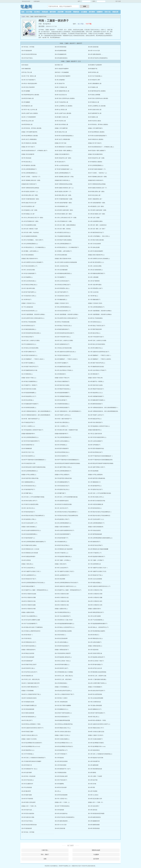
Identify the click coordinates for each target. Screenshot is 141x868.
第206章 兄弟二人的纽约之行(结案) (97, 340)
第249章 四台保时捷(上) (28, 400)
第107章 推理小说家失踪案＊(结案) (97, 210)
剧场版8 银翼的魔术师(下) (62, 434)
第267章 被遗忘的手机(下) (28, 422)
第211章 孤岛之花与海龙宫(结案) (63, 348)
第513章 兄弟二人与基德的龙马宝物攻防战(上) (100, 754)
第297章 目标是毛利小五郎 (28, 463)
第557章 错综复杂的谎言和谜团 (96, 814)
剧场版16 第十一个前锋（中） (96, 802)
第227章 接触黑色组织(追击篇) (96, 367)
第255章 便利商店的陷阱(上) (29, 408)
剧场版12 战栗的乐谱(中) (95, 609)
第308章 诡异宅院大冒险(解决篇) (97, 478)
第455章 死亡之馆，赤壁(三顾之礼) (64, 676)
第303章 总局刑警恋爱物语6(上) (30, 471)
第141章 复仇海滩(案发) (28, 255)
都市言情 (53, 12)
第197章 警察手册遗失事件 (95, 329)
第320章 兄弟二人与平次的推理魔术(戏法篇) (100, 493)
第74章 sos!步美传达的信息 (62, 165)
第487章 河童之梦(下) (27, 720)
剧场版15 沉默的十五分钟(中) (96, 735)
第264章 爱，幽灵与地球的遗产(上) (31, 419)
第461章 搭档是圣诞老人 (61, 683)
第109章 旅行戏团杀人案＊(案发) (63, 214)
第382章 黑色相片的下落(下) (29, 579)
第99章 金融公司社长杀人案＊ (29, 203)
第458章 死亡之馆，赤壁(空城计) (63, 679)
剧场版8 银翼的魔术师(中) (28, 434)
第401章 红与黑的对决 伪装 (62, 601)
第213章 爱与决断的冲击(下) (29, 352)
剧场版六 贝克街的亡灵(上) (29, 303)
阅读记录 (115, 12)
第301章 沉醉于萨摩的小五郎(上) (63, 467)
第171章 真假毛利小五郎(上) (29, 296)
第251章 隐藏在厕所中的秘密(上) (97, 400)
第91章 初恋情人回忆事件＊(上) (30, 192)
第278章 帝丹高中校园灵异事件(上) (97, 437)
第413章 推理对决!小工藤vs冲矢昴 (64, 620)
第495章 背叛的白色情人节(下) (96, 728)
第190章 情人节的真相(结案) (62, 322)
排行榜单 (92, 12)
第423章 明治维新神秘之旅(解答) (97, 631)
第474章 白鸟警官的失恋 (94, 702)
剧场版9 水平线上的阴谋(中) (62, 475)
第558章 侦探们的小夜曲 (28, 817)
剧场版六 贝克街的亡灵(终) (95, 303)
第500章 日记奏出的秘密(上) (62, 739)
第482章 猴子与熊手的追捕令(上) (63, 713)
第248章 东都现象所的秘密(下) (96, 396)
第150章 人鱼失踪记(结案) (28, 270)
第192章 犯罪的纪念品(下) (28, 326)
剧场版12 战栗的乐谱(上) (61, 609)
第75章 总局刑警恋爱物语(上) (96, 165)
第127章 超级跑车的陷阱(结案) (63, 236)
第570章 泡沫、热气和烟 (28, 47)
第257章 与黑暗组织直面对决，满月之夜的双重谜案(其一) (103, 408)
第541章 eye (58, 791)
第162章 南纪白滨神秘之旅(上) (29, 285)
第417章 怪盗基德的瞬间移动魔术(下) (98, 624)
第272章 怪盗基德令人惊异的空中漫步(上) (99, 426)
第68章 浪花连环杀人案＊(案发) (63, 158)
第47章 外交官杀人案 (60, 121)
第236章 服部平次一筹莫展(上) (96, 381)
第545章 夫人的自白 (93, 795)
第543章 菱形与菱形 (27, 795)
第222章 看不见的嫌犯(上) (28, 363)
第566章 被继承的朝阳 (61, 51)
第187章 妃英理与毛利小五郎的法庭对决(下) (66, 318)
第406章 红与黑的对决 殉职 (29, 609)
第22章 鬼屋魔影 (26, 91)
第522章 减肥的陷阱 (93, 765)
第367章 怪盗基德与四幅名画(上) (63, 557)
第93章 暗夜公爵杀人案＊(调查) (30, 195)
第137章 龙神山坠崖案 (94, 247)
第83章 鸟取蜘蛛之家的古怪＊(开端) (64, 177)
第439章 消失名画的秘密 (28, 657)
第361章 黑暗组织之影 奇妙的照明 (64, 549)
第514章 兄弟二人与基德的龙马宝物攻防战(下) (34, 758)
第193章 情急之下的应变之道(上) (63, 326)
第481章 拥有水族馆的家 (28, 713)
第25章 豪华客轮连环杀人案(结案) (30, 95)
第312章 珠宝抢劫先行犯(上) (29, 486)
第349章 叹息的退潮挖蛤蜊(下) (63, 534)
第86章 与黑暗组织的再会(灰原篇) (64, 184)
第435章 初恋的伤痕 (93, 650)
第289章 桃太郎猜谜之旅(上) (62, 452)
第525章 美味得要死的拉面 (95, 769)
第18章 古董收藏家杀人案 (95, 84)
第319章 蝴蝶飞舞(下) (60, 493)
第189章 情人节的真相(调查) (29, 322)
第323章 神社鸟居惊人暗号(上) (96, 497)
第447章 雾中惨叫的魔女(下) (95, 665)
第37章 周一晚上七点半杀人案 (29, 110)
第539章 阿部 (92, 787)
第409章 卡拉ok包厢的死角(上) (29, 616)
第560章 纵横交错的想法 (61, 58)
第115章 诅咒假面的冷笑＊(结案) (63, 221)
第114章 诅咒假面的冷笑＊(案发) (30, 221)
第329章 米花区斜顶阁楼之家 (96, 504)
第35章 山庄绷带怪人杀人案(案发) (64, 106)
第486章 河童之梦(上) (94, 717)
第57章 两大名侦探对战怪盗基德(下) (97, 136)
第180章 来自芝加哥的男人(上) (29, 311)
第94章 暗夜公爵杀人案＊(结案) (63, 195)
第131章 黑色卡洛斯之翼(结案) (96, 240)
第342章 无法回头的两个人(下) (29, 523)
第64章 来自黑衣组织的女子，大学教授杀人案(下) (34, 151)
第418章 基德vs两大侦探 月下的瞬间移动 (32, 627)
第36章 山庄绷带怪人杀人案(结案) (97, 106)
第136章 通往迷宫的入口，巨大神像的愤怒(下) (67, 247)
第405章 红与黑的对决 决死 (95, 605)
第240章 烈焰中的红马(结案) (29, 389)
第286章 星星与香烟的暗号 (62, 449)
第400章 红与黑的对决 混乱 (29, 601)
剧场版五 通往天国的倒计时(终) (63, 259)
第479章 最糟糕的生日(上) (62, 709)
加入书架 (81, 24)
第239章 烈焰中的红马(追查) (95, 385)
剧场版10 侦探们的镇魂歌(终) (96, 527)
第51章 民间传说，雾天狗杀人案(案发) (98, 124)
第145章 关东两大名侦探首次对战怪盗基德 (66, 262)
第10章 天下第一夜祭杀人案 (29, 76)
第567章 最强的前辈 (27, 51)
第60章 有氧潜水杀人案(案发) (96, 139)
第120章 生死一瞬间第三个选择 (30, 229)
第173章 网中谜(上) (93, 296)
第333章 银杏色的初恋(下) (28, 512)
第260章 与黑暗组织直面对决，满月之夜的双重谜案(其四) (103, 411)
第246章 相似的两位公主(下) (29, 396)
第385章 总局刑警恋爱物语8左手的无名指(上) (33, 583)
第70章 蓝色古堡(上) (27, 162)
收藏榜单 (100, 12)
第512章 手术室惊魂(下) (61, 754)
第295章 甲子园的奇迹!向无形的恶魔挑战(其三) (67, 460)
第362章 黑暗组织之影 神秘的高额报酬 (98, 549)
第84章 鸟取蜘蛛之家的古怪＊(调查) (97, 177)
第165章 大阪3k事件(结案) (28, 288)
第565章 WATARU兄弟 (94, 51)
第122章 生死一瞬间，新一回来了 (97, 229)
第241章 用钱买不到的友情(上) (63, 389)
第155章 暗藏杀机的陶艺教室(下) (97, 273)
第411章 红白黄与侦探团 (94, 616)
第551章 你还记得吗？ (94, 806)
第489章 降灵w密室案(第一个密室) (97, 720)
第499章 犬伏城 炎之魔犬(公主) (30, 735)
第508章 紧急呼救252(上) (28, 750)
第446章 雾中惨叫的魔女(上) (62, 665)
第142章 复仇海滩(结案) (61, 255)
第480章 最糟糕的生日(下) (95, 709)
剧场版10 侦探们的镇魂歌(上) (29, 527)
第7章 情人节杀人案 (27, 72)
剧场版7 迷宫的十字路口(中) (62, 378)
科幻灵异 (68, 12)
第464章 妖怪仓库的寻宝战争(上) (63, 691)
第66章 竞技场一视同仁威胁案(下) (97, 151)
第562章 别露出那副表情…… (96, 54)
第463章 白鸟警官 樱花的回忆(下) (30, 687)
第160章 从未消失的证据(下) (62, 281)
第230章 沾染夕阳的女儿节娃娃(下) (97, 370)
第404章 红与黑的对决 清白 (62, 605)
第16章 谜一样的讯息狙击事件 (29, 84)
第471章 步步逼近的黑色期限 (96, 698)
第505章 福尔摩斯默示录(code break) (31, 746)
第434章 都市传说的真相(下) (62, 646)
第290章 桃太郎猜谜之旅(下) (95, 452)
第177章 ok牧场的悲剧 (27, 307)
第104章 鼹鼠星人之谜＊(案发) (96, 206)
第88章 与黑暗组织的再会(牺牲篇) (30, 188)
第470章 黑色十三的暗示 (61, 698)
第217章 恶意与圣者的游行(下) (63, 355)
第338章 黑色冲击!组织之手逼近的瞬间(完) (99, 516)
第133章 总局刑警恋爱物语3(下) (63, 244)
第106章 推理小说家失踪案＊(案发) (64, 210)
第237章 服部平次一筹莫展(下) (29, 385)
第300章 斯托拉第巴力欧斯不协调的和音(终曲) (34, 467)
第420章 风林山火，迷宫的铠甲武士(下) (98, 627)
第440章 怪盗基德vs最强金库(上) (63, 657)
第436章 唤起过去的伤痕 (28, 653)
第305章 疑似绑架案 (93, 471)
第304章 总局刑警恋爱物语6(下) (63, 471)
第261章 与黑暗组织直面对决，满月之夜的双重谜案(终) (36, 415)
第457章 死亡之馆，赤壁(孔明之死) (31, 679)
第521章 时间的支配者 (61, 765)
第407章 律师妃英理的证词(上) (63, 612)
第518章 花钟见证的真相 (61, 761)
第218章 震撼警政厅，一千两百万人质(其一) (100, 355)
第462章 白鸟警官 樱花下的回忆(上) (97, 683)
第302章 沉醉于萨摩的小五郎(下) (97, 467)
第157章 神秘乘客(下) (60, 277)
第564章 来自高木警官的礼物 (29, 54)
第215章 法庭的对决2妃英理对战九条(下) (99, 352)
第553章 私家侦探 (59, 810)
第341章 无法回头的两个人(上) (96, 519)
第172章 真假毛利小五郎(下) (62, 296)
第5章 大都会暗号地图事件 (62, 69)
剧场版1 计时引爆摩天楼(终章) (29, 132)
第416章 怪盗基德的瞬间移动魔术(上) (64, 624)
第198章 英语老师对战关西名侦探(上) (31, 333)
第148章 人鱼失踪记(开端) (62, 266)
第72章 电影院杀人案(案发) (95, 162)
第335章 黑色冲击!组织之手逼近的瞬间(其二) (100, 512)
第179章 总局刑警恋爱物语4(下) (96, 307)
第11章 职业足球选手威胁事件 (63, 76)
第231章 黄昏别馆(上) (27, 374)
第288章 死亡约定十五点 (28, 452)
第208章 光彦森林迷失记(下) (62, 344)
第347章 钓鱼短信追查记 (94, 530)
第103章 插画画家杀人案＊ (62, 206)
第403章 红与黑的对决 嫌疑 (29, 605)
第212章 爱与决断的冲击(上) (95, 348)
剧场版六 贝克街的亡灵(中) (62, 303)
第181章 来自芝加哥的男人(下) (63, 311)
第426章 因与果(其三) (94, 635)
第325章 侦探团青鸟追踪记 (62, 501)
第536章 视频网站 (59, 784)
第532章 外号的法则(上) (28, 780)
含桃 (45, 859)
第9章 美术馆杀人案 (93, 72)
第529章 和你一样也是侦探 (28, 776)
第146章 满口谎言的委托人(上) (96, 262)
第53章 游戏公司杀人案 (61, 132)
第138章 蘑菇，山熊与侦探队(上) (30, 251)
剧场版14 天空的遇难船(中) (95, 687)
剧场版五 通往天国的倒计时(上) (96, 255)
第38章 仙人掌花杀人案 (61, 110)
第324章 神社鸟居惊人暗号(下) (29, 501)
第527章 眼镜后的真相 (61, 773)
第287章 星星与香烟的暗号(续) (96, 449)
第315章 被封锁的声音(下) (28, 489)
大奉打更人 (45, 850)
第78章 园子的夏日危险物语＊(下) (97, 169)
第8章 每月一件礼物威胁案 (62, 72)
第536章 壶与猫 (92, 784)
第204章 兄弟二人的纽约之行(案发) (31, 340)
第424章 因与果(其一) (27, 635)
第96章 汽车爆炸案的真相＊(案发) (30, 199)
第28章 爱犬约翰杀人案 (28, 98)
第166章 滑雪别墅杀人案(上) (62, 288)
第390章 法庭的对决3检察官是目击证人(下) (99, 586)
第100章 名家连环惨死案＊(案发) (63, 203)
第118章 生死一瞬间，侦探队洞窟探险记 (65, 225)
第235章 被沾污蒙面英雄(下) (62, 381)
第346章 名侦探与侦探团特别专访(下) (64, 530)
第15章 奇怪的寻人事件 (94, 80)
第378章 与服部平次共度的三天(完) (97, 571)
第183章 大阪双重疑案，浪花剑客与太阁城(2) (33, 314)
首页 (23, 12)
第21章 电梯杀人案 (93, 87)
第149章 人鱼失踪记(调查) (95, 266)
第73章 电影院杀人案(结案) (29, 165)
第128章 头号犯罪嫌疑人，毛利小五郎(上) (99, 236)
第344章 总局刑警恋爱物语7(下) (96, 523)
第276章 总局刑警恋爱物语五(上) (30, 437)
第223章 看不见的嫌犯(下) (62, 363)
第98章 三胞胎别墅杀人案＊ (95, 199)
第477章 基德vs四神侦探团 (95, 705)
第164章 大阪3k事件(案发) (95, 285)
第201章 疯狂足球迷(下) (28, 337)
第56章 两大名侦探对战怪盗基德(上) (64, 136)
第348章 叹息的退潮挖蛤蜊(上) (29, 534)
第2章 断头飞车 (59, 65)
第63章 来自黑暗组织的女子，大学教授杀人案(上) (101, 147)
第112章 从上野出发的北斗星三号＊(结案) (66, 218)
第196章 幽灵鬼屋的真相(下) (62, 329)
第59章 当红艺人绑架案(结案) (62, 139)
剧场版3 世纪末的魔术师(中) (62, 154)
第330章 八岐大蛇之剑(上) (28, 508)
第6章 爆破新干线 (93, 69)
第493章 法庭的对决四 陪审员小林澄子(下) (33, 728)
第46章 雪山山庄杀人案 (28, 121)
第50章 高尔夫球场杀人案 (61, 124)
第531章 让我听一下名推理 (95, 776)
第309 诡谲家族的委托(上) (28, 482)
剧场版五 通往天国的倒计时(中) (30, 259)
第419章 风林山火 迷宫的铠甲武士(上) (65, 627)
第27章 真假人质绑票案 (94, 95)
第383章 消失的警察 (60, 579)
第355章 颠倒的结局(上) (61, 542)
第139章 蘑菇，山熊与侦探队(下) (63, 251)
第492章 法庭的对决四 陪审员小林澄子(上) (99, 724)
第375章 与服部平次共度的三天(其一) (98, 568)
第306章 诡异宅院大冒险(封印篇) (30, 478)
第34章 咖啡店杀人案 (27, 106)
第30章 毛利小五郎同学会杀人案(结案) (98, 98)
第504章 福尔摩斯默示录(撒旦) (96, 743)
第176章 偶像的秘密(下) (94, 300)
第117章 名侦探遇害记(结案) (29, 225)
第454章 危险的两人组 (27, 676)
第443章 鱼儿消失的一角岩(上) (63, 661)
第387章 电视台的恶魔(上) (95, 583)
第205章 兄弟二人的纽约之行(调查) (64, 340)
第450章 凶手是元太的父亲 (95, 668)
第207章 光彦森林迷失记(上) (29, 344)
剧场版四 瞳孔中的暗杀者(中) (96, 180)
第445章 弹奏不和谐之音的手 (29, 665)
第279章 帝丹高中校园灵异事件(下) (31, 441)
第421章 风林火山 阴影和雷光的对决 (31, 631)
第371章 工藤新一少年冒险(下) (96, 560)
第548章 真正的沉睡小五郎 (95, 799)
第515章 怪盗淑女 (59, 758)
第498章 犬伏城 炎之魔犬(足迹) (96, 732)
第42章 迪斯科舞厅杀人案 (95, 113)
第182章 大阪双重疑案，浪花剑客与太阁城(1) (100, 311)
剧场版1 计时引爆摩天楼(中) (95, 128)
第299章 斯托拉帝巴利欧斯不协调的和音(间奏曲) (101, 463)
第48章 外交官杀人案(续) (95, 121)
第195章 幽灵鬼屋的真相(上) (29, 329)
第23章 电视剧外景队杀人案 (62, 91)
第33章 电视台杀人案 (94, 102)
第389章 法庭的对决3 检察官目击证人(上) (66, 586)
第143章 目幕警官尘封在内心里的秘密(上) (99, 259)
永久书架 (29, 12)
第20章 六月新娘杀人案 (61, 87)
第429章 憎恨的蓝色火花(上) (95, 638)
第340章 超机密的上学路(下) (62, 519)
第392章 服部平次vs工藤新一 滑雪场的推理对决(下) (68, 590)
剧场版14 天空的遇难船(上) (62, 687)
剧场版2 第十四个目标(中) (95, 143)
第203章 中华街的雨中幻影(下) (96, 337)
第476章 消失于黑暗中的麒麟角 (63, 705)
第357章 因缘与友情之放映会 (29, 545)
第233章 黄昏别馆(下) (94, 374)
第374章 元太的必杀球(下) (62, 568)
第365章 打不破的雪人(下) (95, 553)
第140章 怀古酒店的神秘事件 (96, 251)
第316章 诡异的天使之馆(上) (62, 489)
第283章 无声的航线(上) (61, 445)
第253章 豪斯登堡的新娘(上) (62, 404)
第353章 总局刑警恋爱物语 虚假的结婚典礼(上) (100, 538)
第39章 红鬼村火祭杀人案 (95, 110)
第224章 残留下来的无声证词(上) (97, 363)
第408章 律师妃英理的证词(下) (96, 612)
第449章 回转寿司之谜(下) (62, 668)
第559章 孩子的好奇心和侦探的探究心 (98, 58)
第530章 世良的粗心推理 (61, 776)
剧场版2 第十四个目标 (61, 143)
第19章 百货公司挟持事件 (28, 87)
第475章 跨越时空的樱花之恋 (29, 705)
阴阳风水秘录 (96, 850)
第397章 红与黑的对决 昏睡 (29, 597)
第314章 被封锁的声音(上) (95, 486)
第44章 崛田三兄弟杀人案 (61, 117)
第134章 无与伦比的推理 (94, 244)
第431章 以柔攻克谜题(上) (62, 642)
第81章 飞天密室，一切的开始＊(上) (97, 173)
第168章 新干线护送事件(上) (29, 292)
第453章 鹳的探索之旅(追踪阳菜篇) (97, 672)
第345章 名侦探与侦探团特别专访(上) (31, 530)
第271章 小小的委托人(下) (62, 426)
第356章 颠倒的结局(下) (94, 542)
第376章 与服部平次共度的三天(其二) (31, 571)
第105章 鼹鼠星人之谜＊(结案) (29, 210)
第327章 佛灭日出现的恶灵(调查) (30, 504)
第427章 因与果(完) (26, 638)
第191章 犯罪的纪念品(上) (95, 322)
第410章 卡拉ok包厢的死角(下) (63, 616)
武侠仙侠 (45, 12)
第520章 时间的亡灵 (27, 765)
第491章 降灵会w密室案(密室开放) (64, 724)
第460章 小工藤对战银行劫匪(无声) (31, 683)
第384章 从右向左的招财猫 (95, 579)
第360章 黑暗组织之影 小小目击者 (30, 549)
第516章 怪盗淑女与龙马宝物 (96, 758)
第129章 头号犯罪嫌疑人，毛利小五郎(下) (32, 240)
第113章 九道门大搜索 (94, 218)
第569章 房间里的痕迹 (61, 47)
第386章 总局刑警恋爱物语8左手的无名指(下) (67, 583)
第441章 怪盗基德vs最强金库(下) (97, 657)
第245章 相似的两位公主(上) (95, 393)
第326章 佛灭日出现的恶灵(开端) (97, 501)
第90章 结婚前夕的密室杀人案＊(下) (97, 188)
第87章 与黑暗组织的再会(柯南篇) (97, 184)
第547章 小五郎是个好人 (61, 799)
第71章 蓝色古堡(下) (60, 162)
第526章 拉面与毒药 (27, 773)
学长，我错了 (45, 855)
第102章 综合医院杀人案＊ (28, 206)
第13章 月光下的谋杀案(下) (29, 80)
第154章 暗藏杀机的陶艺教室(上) (63, 273)
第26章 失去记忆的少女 (61, 95)
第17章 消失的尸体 (60, 84)
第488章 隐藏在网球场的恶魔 (62, 720)
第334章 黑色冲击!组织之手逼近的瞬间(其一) (66, 512)
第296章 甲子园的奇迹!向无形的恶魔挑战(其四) (100, 460)
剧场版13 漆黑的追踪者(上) (95, 646)
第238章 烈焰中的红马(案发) (62, 385)
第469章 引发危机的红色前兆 (29, 698)
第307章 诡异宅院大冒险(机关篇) (63, 478)
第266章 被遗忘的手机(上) (95, 419)
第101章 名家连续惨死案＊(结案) (97, 203)
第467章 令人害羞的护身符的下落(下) (64, 694)
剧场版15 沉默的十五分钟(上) (62, 735)
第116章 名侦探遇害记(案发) (95, 221)
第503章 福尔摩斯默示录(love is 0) (64, 743)
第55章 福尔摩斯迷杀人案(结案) (30, 136)
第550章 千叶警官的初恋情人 (62, 806)
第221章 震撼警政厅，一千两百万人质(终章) (100, 359)
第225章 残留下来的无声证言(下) (30, 367)
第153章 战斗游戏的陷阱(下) (29, 273)
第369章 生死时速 (26, 560)
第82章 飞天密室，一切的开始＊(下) (31, 177)
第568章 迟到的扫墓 (93, 47)
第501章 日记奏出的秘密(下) (95, 739)
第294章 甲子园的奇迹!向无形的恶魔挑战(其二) (34, 460)
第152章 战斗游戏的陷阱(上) (95, 270)
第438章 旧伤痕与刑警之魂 (95, 653)
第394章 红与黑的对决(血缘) (29, 594)
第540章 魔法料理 (26, 791)
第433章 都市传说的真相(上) (29, 646)
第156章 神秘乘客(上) (27, 277)
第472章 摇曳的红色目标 (28, 702)
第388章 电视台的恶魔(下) (28, 586)
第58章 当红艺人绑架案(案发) (29, 139)
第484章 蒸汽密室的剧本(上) (29, 717)
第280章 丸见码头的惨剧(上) (62, 441)
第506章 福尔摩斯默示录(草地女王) (64, 746)
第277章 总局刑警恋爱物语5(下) (63, 437)
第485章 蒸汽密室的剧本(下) (62, 717)
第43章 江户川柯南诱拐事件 (29, 117)
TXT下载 (89, 24)
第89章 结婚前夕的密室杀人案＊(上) (64, 188)
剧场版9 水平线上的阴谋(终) (95, 475)
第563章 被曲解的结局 (61, 54)
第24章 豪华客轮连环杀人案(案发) (97, 91)
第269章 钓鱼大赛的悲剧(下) (95, 422)
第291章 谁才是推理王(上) (28, 456)
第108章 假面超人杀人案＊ (28, 214)
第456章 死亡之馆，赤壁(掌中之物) (97, 676)
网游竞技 (76, 12)
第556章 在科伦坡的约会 (61, 814)
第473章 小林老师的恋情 (61, 702)
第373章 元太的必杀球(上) (28, 568)
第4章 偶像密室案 (26, 69)
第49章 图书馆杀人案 (27, 124)
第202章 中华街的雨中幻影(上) (63, 337)
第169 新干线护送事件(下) (62, 292)
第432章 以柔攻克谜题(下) (95, 642)
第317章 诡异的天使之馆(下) (95, 489)
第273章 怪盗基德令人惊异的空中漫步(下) (32, 430)
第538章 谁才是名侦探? (61, 787)
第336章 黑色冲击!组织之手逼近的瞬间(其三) (33, 516)
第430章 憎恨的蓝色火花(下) (29, 642)
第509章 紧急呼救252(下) (61, 750)
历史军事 (61, 12)
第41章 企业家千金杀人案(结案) (63, 113)
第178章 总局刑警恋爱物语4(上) (63, 307)
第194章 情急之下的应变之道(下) (97, 326)
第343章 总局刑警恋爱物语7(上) (63, 523)
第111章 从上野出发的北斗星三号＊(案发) (32, 218)
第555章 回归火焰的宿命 (28, 814)
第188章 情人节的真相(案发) (95, 318)
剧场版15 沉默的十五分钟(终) (29, 739)
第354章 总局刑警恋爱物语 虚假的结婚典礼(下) (34, 542)
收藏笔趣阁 (37, 1)
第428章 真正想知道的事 (61, 638)
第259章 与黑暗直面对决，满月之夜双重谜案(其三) (68, 411)
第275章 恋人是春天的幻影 (95, 434)
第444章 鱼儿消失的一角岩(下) (96, 661)
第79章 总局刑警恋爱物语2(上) (29, 173)
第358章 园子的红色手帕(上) (62, 545)
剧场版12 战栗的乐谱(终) (28, 612)
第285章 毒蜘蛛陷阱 (27, 449)
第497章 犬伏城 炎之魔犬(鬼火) (63, 732)
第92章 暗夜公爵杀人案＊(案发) (96, 192)
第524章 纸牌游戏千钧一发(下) (63, 769)
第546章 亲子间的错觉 (27, 799)
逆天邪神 (96, 859)
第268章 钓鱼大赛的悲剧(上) (62, 422)
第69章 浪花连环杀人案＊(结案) (96, 158)
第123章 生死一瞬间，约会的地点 (30, 232)
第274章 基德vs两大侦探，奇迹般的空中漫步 (66, 430)
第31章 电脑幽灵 (26, 102)
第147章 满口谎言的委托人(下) (29, 266)
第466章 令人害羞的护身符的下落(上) (31, 694)
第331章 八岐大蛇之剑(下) (62, 508)
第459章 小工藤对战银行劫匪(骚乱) (97, 679)
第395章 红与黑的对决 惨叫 (62, 594)
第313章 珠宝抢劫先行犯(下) (62, 486)
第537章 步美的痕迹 (27, 787)
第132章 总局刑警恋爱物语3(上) (30, 244)
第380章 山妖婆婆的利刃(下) (62, 575)
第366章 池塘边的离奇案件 (28, 557)
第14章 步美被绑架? (60, 80)
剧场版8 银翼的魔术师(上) (95, 430)
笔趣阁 (26, 7)
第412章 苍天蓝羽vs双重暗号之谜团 (31, 620)
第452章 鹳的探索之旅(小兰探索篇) (64, 672)
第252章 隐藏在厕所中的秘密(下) (30, 404)
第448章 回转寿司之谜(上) (28, 668)
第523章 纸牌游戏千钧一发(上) (29, 769)
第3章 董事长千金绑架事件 (95, 65)
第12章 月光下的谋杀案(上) (95, 76)
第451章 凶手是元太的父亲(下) (29, 672)
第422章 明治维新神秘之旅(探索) (63, 631)
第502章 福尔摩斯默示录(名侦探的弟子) (32, 743)
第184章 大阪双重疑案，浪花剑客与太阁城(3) (67, 314)
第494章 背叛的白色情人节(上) (63, 728)
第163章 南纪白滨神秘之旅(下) (63, 285)
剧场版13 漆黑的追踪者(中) (29, 650)
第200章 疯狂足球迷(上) (94, 333)
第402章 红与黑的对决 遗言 (95, 601)
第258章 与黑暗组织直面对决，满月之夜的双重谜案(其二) (36, 411)
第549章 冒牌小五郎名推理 (28, 802)
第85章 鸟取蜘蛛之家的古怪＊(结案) (31, 180)
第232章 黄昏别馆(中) (60, 374)
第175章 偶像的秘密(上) (61, 300)
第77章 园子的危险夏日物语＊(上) (64, 169)
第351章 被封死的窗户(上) (28, 538)
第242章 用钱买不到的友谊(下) (96, 389)
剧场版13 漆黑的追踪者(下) (62, 650)
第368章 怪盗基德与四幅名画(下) (97, 557)
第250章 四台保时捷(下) (61, 400)
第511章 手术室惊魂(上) (28, 754)
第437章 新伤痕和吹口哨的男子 (63, 653)
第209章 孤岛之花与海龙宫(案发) (97, 344)
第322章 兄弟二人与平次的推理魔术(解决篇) (66, 497)
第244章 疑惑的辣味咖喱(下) (62, 393)
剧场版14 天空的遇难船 (28, 691)
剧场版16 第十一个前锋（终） (29, 806)
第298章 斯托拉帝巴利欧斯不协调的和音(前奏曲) (67, 463)
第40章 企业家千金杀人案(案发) (30, 113)
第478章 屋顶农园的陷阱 (28, 709)
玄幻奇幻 (37, 12)
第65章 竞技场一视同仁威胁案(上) (64, 151)
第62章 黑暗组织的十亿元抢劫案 (63, 147)
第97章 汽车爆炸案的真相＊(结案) (64, 199)
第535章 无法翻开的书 (27, 784)
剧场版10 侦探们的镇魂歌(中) (62, 527)
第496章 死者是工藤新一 (28, 732)
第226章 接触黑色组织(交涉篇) (63, 367)
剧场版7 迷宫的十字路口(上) (29, 378)
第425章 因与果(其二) (60, 635)
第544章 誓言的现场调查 (61, 795)
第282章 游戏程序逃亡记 (28, 445)
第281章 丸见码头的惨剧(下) (95, 441)
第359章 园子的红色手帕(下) (95, 545)
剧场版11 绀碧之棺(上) (27, 564)
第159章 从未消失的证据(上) (29, 281)
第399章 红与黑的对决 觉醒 (95, 597)
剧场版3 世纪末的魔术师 (28, 154)
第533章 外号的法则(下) (61, 780)
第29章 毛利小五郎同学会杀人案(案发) (65, 98)
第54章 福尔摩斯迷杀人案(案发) (96, 132)
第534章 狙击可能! (93, 780)
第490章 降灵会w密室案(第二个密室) (31, 724)
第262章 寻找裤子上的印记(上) (63, 415)
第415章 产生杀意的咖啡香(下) (29, 624)
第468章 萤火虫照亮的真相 (95, 694)
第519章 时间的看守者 (94, 761)
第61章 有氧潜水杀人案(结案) (29, 143)
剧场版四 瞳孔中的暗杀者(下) (29, 184)
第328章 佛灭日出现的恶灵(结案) (63, 504)
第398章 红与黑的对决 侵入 (62, 597)
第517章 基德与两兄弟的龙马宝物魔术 (31, 761)
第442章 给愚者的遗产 (27, 661)
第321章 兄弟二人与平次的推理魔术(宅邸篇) (33, 497)
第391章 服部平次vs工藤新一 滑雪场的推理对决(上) (35, 590)
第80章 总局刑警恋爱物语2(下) (63, 173)
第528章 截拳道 (92, 773)
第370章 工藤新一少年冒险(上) (63, 560)
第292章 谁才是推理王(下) (62, 456)
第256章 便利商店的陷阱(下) (62, 408)
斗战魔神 (96, 855)
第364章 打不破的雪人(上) (62, 553)
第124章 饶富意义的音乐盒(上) (63, 232)
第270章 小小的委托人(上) (28, 426)
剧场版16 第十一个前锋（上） (63, 802)
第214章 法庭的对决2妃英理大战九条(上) (65, 352)
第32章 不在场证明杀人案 (61, 102)
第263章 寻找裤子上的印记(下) (96, 415)
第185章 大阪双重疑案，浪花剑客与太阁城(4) (100, 314)
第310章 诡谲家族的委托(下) (62, 482)
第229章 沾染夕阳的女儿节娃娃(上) (64, 370)
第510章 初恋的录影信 (94, 750)
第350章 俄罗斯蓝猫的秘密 (95, 534)
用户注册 (118, 1)
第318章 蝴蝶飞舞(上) (27, 493)
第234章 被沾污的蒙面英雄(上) (29, 381)
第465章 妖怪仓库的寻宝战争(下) (97, 691)
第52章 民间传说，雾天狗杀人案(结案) (31, 128)
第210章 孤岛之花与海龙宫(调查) (30, 348)
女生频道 (84, 12)
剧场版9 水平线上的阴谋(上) (29, 475)
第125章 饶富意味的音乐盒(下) (96, 232)
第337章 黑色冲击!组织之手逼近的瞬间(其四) (66, 516)
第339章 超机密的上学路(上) (29, 519)
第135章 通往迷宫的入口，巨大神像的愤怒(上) (34, 247)
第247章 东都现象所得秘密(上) (63, 396)
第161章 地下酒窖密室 (94, 281)
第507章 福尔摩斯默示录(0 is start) (97, 746)
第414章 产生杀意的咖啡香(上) (96, 620)
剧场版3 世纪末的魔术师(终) (95, 154)
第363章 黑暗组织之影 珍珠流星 (30, 553)
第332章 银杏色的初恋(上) (95, 508)
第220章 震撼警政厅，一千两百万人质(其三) (66, 359)
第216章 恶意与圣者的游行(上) (29, 355)
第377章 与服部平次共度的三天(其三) (64, 571)
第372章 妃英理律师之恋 (94, 564)
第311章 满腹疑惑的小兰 (94, 482)
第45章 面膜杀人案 (93, 117)
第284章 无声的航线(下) (94, 445)
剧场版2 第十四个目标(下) (28, 147)
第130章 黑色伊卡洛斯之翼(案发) (63, 240)
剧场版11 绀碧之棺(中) (61, 564)
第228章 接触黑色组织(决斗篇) (29, 370)
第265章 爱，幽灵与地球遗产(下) (63, 419)
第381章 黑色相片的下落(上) (95, 575)
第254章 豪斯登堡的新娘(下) (95, 404)
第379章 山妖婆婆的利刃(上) (29, 575)
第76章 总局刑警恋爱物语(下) (29, 169)
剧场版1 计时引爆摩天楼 (61, 128)
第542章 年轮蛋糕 (93, 791)
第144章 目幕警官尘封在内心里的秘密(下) (32, 262)
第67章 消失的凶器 (26, 158)
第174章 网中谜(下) (26, 300)
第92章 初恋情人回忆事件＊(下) (63, 192)
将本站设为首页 (26, 1)
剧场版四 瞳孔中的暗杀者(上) (62, 180)
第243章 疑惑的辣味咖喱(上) (29, 393)
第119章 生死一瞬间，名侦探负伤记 (97, 225)
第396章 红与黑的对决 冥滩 (95, 594)
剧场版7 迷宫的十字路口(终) (95, 378)
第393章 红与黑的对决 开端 (95, 590)
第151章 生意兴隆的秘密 (61, 270)
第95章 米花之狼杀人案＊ (95, 195)
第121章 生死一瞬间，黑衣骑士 (63, 229)
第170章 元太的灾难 (93, 292)
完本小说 (108, 12)
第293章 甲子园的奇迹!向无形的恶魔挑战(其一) (100, 456)
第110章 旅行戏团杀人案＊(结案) (97, 214)
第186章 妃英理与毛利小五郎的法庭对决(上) (33, 318)
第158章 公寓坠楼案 (93, 277)
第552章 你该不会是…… (28, 810)
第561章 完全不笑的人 (27, 58)
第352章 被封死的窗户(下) (62, 538)
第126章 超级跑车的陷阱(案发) (29, 236)
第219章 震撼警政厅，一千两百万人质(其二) (33, 359)
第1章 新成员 (25, 65)
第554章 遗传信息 (93, 810)
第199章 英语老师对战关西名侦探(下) (64, 333)
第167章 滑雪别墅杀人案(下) (95, 288)
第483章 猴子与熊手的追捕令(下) (97, 713)
